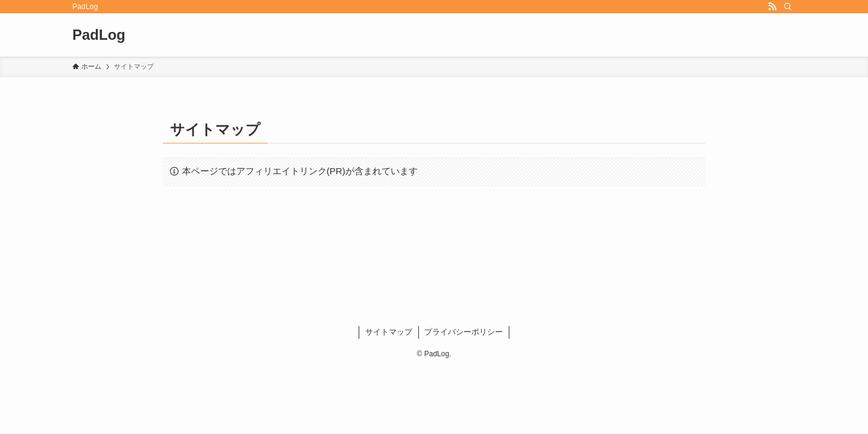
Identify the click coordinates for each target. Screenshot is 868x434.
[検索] (788, 7)
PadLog (99, 35)
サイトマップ (389, 332)
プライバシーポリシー (464, 332)
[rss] (772, 7)
